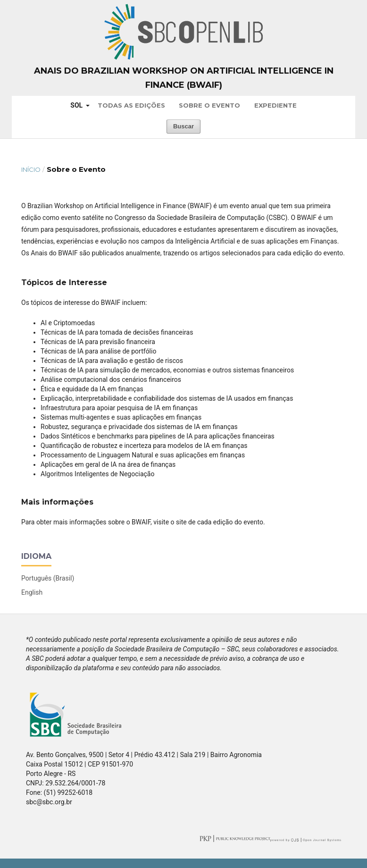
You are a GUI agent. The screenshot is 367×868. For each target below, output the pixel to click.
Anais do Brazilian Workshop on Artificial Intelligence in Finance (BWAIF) (184, 78)
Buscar (183, 126)
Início (31, 169)
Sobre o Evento (209, 105)
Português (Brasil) (48, 578)
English (32, 592)
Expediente (275, 105)
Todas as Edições (131, 105)
